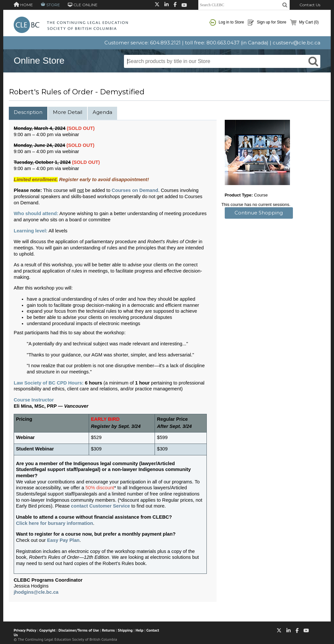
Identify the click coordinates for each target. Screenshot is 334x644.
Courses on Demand (135, 190)
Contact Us (310, 5)
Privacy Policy (25, 630)
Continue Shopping (259, 213)
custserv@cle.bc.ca (296, 43)
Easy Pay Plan (63, 540)
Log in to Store (227, 23)
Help (140, 630)
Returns (108, 630)
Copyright (47, 630)
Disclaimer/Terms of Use (79, 630)
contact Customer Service (101, 506)
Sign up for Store (267, 23)
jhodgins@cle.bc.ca (36, 592)
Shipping (125, 630)
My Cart (304, 23)
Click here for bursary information (54, 523)
